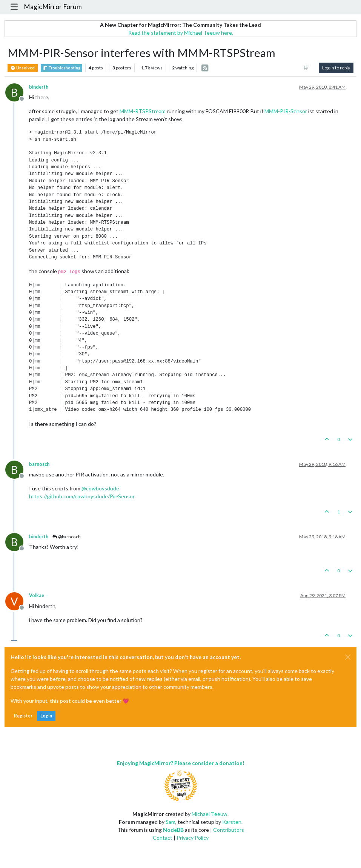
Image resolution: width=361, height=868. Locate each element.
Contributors (229, 830)
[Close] (348, 657)
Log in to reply (336, 68)
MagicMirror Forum (53, 7)
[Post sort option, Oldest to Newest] (306, 68)
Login (46, 716)
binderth (39, 87)
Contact (163, 838)
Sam (171, 822)
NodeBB (173, 830)
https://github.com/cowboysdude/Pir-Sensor (82, 496)
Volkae (37, 595)
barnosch (39, 464)
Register (23, 716)
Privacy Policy (193, 838)
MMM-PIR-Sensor (286, 111)
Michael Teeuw (210, 814)
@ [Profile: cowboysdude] (100, 488)
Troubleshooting (61, 68)
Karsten (232, 822)
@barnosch (66, 537)
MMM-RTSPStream (143, 111)
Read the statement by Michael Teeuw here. (181, 33)
